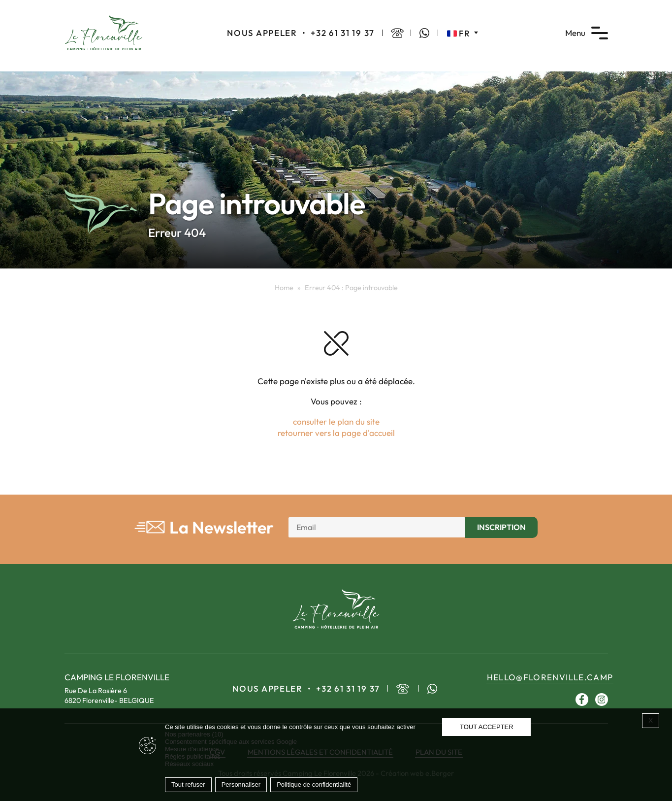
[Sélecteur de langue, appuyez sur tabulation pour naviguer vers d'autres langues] (463, 33)
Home (284, 288)
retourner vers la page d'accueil (336, 433)
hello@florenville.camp (550, 677)
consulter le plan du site (336, 421)
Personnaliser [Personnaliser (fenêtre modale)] (241, 784)
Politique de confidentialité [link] (314, 784)
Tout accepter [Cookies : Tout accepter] (487, 727)
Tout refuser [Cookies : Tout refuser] (188, 784)
